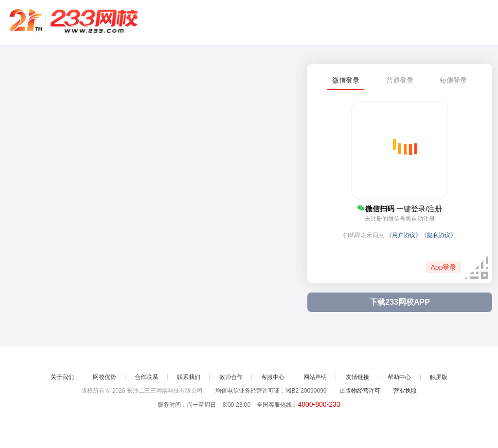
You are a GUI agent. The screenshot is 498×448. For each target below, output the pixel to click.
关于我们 (62, 377)
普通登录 (400, 80)
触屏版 (439, 377)
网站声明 (315, 377)
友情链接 (357, 377)
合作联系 (146, 377)
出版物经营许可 (360, 391)
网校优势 (105, 377)
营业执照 (405, 391)
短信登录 (453, 80)
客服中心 (273, 377)
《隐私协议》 (439, 235)
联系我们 (189, 377)
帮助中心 (399, 377)
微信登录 (346, 80)
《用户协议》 (404, 235)
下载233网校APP (400, 302)
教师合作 (231, 377)
